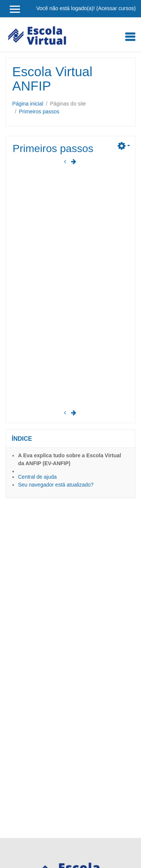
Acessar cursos (116, 8)
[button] (124, 145)
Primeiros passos (39, 112)
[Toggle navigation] (130, 37)
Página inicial (28, 104)
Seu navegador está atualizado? (56, 485)
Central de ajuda (37, 477)
